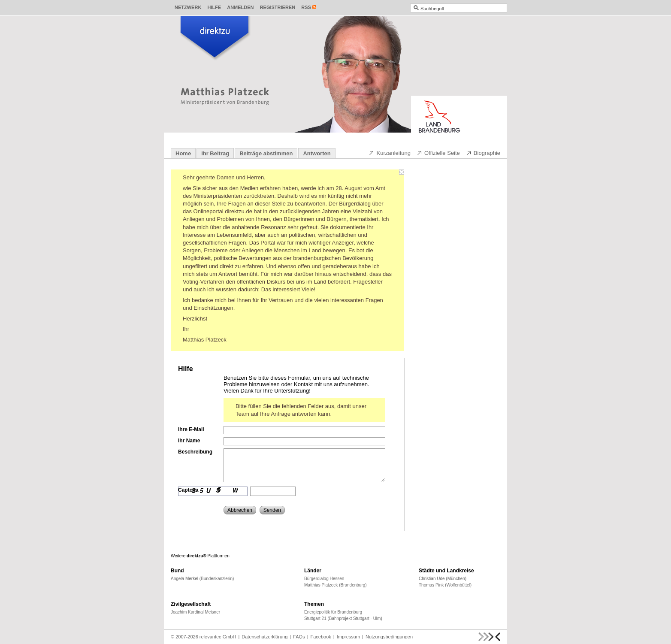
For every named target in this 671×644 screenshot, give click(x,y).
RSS (306, 7)
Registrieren (278, 7)
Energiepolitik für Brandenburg (333, 612)
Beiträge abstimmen (266, 153)
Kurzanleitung (390, 153)
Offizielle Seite (438, 153)
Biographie (483, 153)
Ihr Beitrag (215, 153)
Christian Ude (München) (443, 579)
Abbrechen (240, 510)
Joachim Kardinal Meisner (195, 612)
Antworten (317, 153)
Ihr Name (189, 441)
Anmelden (240, 7)
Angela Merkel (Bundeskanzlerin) (202, 579)
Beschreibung (195, 452)
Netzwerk (188, 7)
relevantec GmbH (218, 637)
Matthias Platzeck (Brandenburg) (335, 585)
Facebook (321, 637)
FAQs (299, 637)
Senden (272, 510)
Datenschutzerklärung (264, 637)
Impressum (348, 637)
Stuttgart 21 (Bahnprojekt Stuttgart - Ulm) (343, 618)
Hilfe (214, 7)
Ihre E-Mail (191, 429)
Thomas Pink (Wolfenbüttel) (445, 585)
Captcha (188, 490)
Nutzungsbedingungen (389, 637)
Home (183, 153)
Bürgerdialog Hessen (324, 579)
